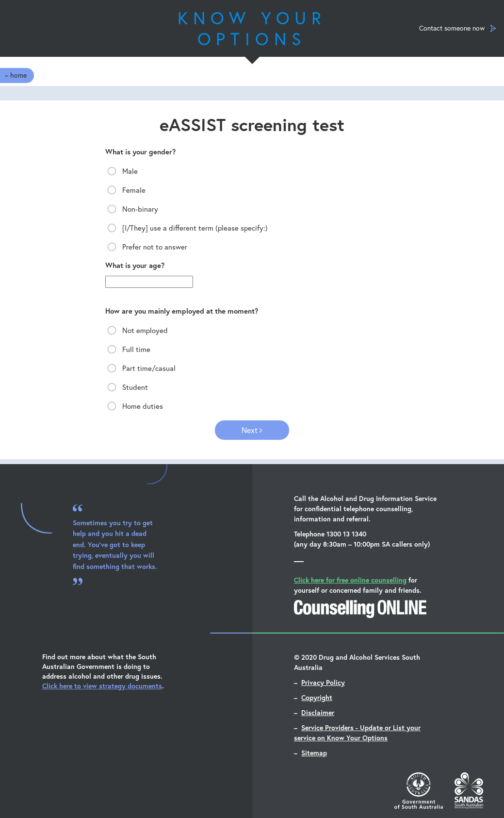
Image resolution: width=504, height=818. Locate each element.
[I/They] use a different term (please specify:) (187, 228)
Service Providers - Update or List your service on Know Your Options (357, 733)
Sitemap (314, 753)
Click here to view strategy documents (102, 686)
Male (122, 171)
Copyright (317, 697)
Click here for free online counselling (350, 580)
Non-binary (132, 209)
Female (125, 190)
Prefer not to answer (146, 247)
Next (252, 430)
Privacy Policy (323, 682)
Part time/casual (140, 368)
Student (127, 387)
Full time (128, 349)
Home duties (134, 406)
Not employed (137, 330)
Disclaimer (318, 712)
